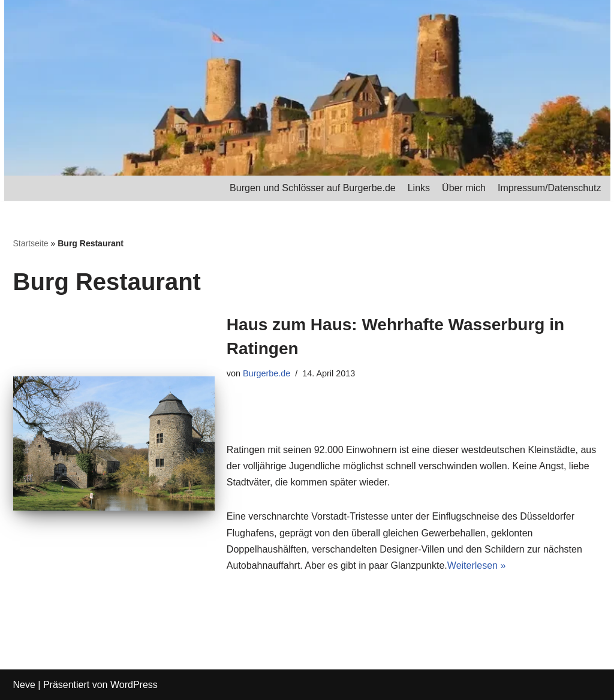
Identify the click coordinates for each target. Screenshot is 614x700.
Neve (24, 685)
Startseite (31, 243)
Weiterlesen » (477, 565)
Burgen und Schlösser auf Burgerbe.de (313, 188)
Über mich (464, 188)
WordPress (134, 685)
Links (419, 188)
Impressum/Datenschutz (550, 188)
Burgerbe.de (267, 373)
